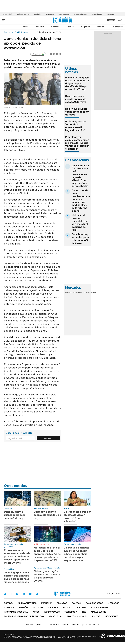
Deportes (81, 608)
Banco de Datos (94, 603)
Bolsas (75, 292)
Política (70, 27)
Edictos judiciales (77, 616)
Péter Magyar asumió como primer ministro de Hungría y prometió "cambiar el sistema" (77, 143)
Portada (9, 603)
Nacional (53, 608)
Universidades (64, 14)
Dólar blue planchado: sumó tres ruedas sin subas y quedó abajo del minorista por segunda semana (76, 554)
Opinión (101, 27)
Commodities (84, 292)
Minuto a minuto (42, 544)
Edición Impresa (100, 608)
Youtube (30, 594)
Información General (16, 612)
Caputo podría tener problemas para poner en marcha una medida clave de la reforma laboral (81, 201)
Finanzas (55, 27)
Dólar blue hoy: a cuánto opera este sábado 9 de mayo (76, 99)
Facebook (11, 594)
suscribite (111, 20)
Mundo (67, 608)
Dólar (25, 27)
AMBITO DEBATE (86, 625)
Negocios (85, 27)
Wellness (38, 608)
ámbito (7, 32)
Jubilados (38, 14)
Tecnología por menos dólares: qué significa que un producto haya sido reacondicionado (17, 577)
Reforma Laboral (23, 14)
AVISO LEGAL (56, 616)
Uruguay (116, 27)
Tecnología (71, 612)
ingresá (119, 20)
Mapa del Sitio (99, 612)
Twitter (5, 594)
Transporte (50, 14)
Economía (39, 27)
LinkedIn (24, 594)
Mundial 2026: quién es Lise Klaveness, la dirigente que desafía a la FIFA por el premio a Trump (77, 83)
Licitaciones (112, 616)
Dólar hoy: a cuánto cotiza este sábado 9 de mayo (77, 112)
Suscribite (48, 438)
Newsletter (113, 594)
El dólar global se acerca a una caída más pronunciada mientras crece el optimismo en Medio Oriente (17, 556)
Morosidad (110, 14)
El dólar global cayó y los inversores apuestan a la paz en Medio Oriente (47, 576)
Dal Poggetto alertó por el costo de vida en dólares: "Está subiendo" (77, 516)
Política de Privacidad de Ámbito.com (24, 616)
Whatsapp (37, 594)
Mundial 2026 (97, 14)
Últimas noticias (27, 603)
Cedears (92, 292)
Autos (36, 612)
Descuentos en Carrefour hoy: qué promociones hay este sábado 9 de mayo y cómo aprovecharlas (80, 176)
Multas (96, 616)
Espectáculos (52, 612)
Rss (84, 612)
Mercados (113, 603)
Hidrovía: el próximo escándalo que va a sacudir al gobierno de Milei (80, 223)
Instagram (17, 594)
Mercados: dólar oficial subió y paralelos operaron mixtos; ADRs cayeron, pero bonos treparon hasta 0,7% (47, 554)
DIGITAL (35, 625)
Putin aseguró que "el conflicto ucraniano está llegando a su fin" (76, 126)
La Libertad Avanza (80, 14)
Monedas (69, 292)
